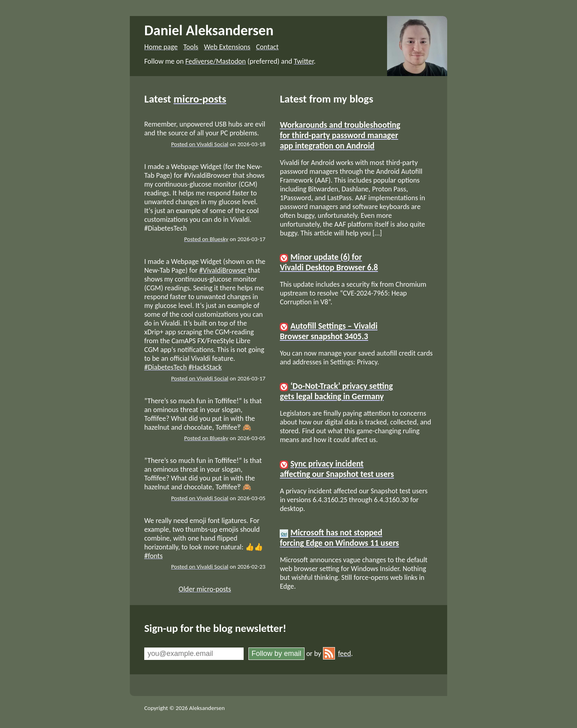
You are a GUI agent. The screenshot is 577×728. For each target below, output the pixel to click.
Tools (191, 47)
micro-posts (200, 99)
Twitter (304, 61)
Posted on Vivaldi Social (200, 144)
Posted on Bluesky (206, 239)
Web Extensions (227, 47)
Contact (267, 47)
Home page (161, 47)
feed (337, 654)
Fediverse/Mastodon (216, 61)
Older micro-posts (205, 589)
